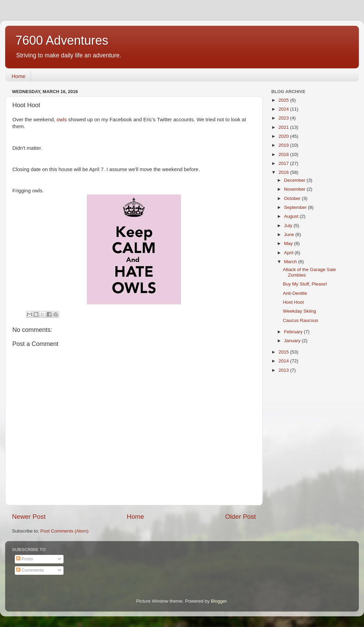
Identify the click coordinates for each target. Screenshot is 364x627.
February (294, 332)
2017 (284, 163)
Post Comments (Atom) (65, 531)
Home (19, 76)
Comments (30, 570)
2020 (284, 136)
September (296, 207)
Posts (25, 559)
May (289, 243)
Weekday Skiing (300, 311)
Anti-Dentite (295, 293)
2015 (284, 352)
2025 (284, 100)
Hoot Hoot (293, 302)
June (290, 234)
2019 (284, 145)
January (293, 341)
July (289, 226)
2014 (284, 361)
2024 (284, 109)
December (295, 180)
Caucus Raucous (301, 320)
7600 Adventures (62, 40)
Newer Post (29, 517)
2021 (284, 127)
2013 (284, 370)
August (292, 216)
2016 (284, 172)
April (289, 253)
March (291, 262)
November (295, 189)
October (293, 198)
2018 (284, 154)
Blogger (219, 601)
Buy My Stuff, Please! (305, 284)
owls (62, 120)
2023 (284, 118)
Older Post (241, 517)
